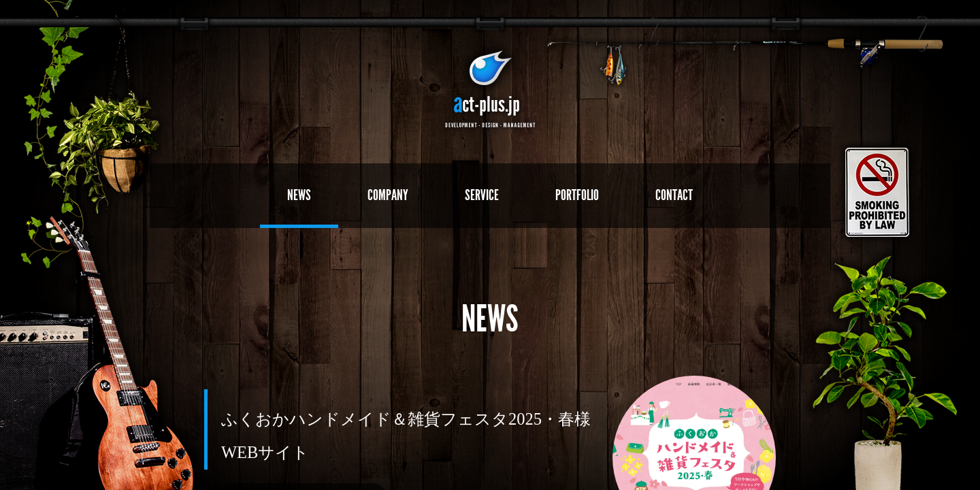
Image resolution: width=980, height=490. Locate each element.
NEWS (299, 195)
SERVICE (482, 195)
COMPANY (388, 195)
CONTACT (674, 195)
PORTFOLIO (577, 195)
